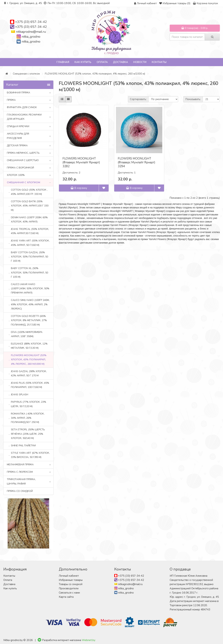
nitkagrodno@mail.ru (31, 32)
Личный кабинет (69, 576)
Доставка (120, 62)
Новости (140, 62)
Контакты (159, 62)
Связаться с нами (69, 593)
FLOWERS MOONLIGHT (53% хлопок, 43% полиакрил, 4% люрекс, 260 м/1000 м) (95, 74)
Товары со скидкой (71, 584)
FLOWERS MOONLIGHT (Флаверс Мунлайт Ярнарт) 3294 (136, 162)
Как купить (83, 62)
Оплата (102, 62)
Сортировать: (138, 99)
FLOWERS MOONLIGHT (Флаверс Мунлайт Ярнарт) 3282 (81, 162)
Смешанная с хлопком (26, 74)
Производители (69, 588)
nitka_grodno (31, 37)
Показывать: (193, 99)
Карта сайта (66, 597)
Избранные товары (71, 580)
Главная (63, 62)
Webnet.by (89, 640)
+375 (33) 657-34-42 (31, 22)
